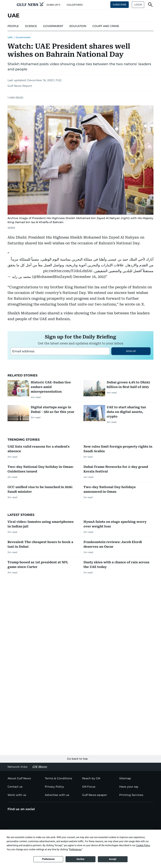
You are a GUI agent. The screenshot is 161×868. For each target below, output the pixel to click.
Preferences (48, 859)
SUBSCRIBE (120, 5)
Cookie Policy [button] (143, 845)
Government (23, 37)
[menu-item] (13, 26)
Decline (80, 859)
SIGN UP (131, 399)
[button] (11, 5)
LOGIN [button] (138, 5)
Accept (113, 859)
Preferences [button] (75, 849)
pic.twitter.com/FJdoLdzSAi (68, 271)
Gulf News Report (20, 86)
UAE (10, 37)
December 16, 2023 (89, 277)
